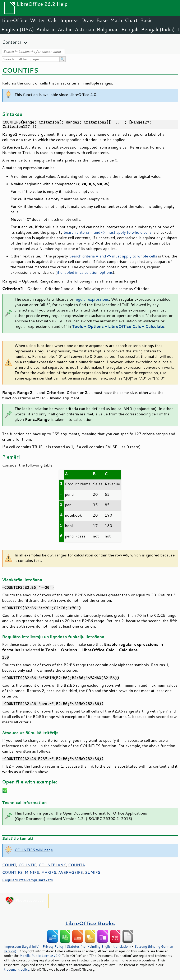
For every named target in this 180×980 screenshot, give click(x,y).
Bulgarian (108, 29)
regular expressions (92, 299)
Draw (87, 20)
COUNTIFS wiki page (34, 850)
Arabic (65, 29)
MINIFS (32, 872)
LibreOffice (14, 20)
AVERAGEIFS (71, 872)
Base (102, 20)
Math (116, 20)
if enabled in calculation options (85, 272)
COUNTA (77, 865)
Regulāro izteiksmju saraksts (27, 880)
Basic (146, 20)
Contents (12, 42)
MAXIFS (49, 872)
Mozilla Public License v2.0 (40, 956)
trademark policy (17, 969)
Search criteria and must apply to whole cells (107, 232)
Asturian (85, 29)
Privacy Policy (53, 946)
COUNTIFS (12, 872)
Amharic (46, 29)
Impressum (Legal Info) (22, 946)
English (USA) (18, 29)
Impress (70, 20)
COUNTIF (27, 865)
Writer (37, 20)
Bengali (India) (158, 29)
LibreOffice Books (90, 923)
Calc (53, 20)
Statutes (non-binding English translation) (99, 946)
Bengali (130, 29)
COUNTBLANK (52, 865)
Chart (131, 20)
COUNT (9, 865)
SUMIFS (93, 872)
